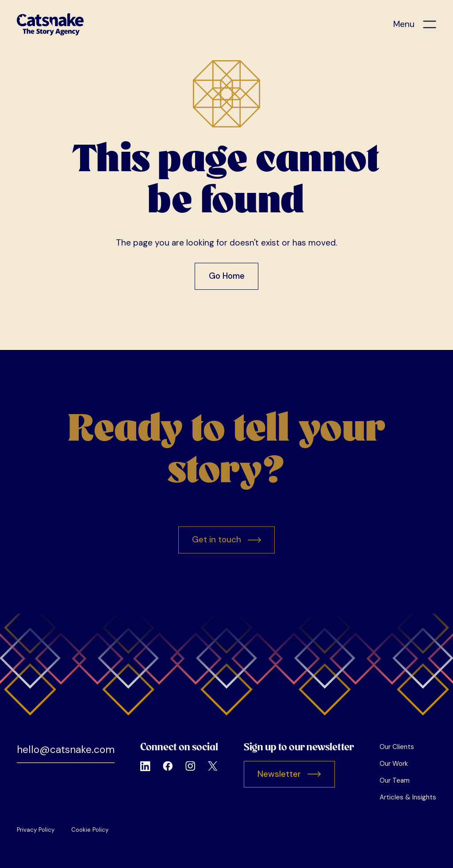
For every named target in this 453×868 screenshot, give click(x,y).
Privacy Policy (36, 830)
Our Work (394, 764)
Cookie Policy (90, 830)
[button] (415, 25)
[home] (50, 24)
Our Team (395, 780)
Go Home (227, 276)
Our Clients (397, 747)
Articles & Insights (408, 797)
